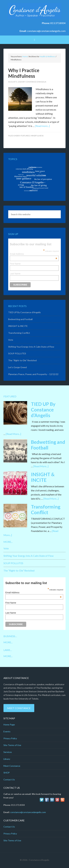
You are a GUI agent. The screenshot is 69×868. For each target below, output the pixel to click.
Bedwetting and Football (20, 319)
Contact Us (9, 780)
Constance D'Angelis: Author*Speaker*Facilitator (34, 11)
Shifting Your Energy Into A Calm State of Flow (31, 347)
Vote (11, 340)
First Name (15, 264)
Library (7, 759)
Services (8, 752)
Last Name (15, 274)
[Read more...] (42, 126)
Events (7, 731)
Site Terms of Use (12, 745)
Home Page (9, 725)
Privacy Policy (10, 738)
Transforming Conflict (19, 333)
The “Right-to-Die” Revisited (22, 360)
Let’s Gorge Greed (17, 367)
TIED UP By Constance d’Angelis (24, 312)
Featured (25, 136)
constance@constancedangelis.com (46, 31)
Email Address (33, 254)
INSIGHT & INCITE (18, 326)
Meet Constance (19, 708)
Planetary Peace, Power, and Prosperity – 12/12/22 (33, 374)
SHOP (7, 773)
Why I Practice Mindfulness (24, 73)
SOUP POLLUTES (17, 353)
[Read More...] (13, 434)
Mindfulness (37, 136)
